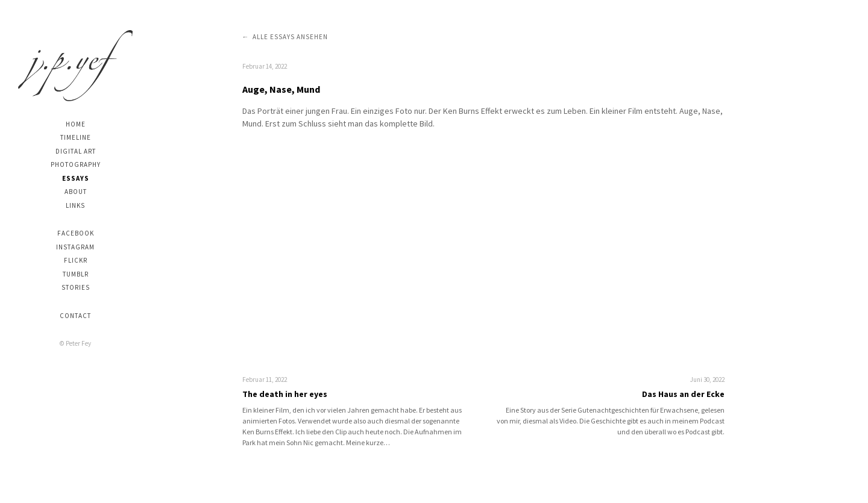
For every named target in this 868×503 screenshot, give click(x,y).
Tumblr (76, 274)
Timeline (76, 137)
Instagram (75, 247)
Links (75, 205)
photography (76, 164)
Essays (76, 178)
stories (76, 287)
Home (76, 124)
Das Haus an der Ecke (683, 394)
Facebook (76, 233)
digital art (76, 151)
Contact (75, 316)
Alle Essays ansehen (290, 37)
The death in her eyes (285, 394)
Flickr (76, 260)
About (76, 192)
